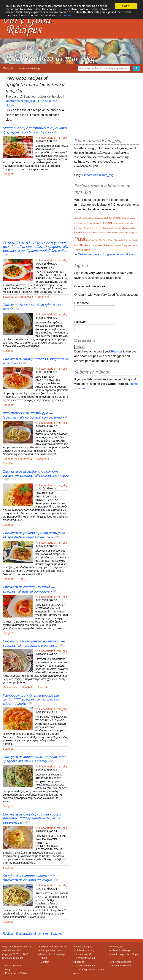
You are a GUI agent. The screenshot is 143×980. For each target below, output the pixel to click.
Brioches (117, 218)
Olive (86, 233)
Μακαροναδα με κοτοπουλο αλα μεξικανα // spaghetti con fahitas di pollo (35, 130)
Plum (111, 240)
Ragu (22, 579)
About (44, 958)
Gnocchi (87, 228)
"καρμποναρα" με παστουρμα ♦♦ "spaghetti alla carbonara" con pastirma (32, 415)
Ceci (84, 224)
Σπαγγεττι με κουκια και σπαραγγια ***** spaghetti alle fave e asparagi (34, 759)
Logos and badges (86, 966)
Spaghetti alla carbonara (17, 459)
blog (7, 969)
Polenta (128, 240)
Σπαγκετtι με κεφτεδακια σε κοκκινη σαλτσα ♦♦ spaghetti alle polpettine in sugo (36, 474)
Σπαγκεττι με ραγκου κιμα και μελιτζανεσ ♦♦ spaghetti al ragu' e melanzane (34, 535)
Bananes (99, 218)
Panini (114, 233)
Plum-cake (119, 240)
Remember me (87, 341)
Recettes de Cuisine (123, 966)
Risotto (88, 245)
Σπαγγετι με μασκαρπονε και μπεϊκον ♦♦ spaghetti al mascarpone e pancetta (34, 644)
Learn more (83, 16)
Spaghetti (8, 174)
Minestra (125, 228)
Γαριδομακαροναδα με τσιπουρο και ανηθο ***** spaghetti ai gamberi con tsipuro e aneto (31, 700)
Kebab (94, 228)
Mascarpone (10, 687)
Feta (127, 224)
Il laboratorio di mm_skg (53, 138)
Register (117, 351)
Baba (85, 218)
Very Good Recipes (12, 947)
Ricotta (79, 245)
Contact (45, 962)
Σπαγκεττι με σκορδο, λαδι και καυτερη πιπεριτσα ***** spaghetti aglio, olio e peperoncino (33, 819)
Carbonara (43, 459)
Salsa (106, 245)
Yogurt (87, 250)
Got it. (126, 6)
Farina (122, 224)
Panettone (107, 233)
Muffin (132, 228)
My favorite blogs (30, 68)
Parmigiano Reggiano (127, 233)
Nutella (78, 232)
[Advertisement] (36, 211)
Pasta (81, 239)
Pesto (92, 240)
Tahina (136, 246)
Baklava (91, 218)
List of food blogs (121, 950)
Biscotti (108, 218)
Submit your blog (85, 950)
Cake (78, 223)
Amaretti (78, 218)
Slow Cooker (116, 246)
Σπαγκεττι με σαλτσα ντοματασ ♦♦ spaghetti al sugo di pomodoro (29, 589)
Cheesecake (93, 224)
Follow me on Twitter (16, 973)
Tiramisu (79, 250)
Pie (96, 240)
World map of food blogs (125, 954)
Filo (132, 224)
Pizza (105, 240)
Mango (105, 228)
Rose (100, 246)
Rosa (95, 246)
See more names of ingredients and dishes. (107, 254)
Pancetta (43, 687)
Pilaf (100, 240)
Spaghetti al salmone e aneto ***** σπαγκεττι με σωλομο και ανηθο (29, 878)
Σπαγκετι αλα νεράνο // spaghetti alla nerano (32, 307)
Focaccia (79, 228)
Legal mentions (13, 966)
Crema (106, 223)
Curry (115, 224)
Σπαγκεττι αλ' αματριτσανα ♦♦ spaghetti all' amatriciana (35, 361)
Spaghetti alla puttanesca (18, 297)
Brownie (126, 218)
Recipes (8, 68)
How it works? (84, 954)
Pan (91, 233)
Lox (100, 228)
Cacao (133, 218)
